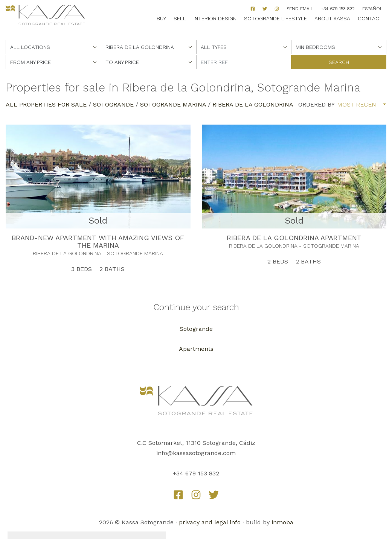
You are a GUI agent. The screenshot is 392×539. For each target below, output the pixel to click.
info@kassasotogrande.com (196, 453)
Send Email (300, 9)
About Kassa (332, 18)
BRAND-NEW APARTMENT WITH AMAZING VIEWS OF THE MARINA (98, 241)
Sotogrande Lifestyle (275, 18)
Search (339, 62)
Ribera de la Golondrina (253, 104)
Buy (161, 18)
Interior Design (215, 18)
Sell (180, 18)
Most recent (359, 105)
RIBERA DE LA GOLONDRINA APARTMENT (294, 238)
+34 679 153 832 (338, 9)
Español (372, 9)
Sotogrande (113, 104)
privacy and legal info (210, 522)
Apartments (196, 349)
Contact (370, 18)
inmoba (282, 522)
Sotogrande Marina (173, 104)
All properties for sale (46, 104)
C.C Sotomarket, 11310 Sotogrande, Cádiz (196, 443)
